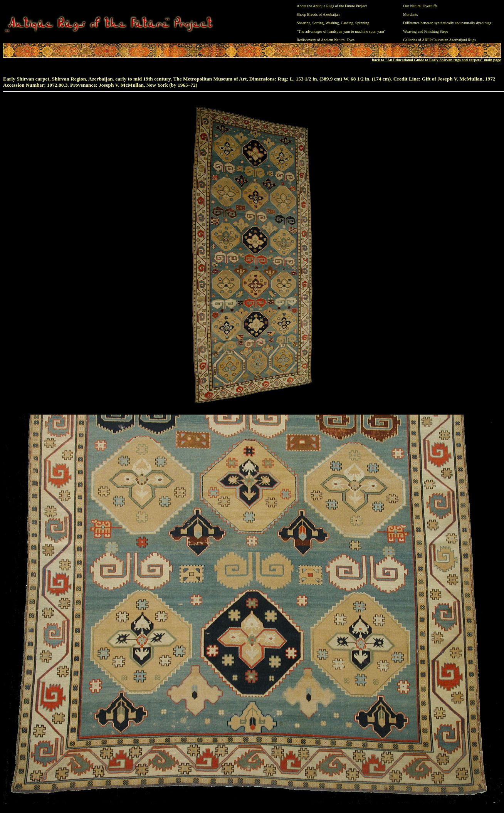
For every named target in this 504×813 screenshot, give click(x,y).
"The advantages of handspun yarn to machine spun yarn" (341, 31)
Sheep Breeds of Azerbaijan (318, 14)
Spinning (362, 23)
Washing (332, 23)
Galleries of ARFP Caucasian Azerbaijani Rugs (439, 40)
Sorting (318, 23)
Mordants (410, 14)
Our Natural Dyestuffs (420, 6)
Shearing (304, 23)
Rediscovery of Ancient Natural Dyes (326, 40)
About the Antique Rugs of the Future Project (332, 6)
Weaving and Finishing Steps (426, 31)
